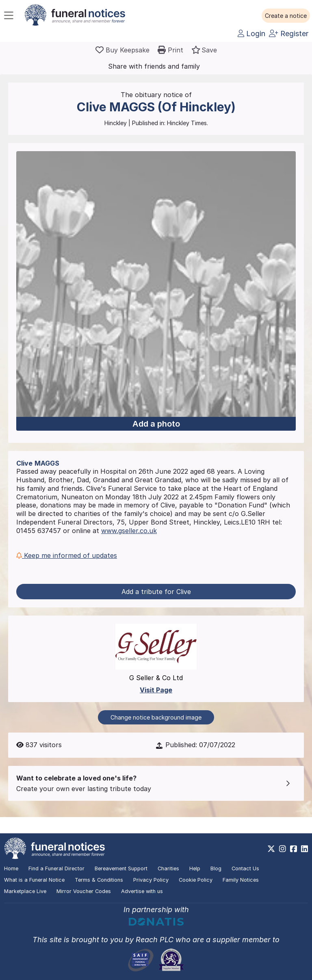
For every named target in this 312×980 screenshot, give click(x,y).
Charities (168, 868)
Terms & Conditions (99, 880)
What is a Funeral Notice (34, 880)
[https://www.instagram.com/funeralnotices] (283, 849)
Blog (216, 868)
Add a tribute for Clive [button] (156, 592)
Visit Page (156, 690)
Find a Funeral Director (56, 868)
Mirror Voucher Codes (84, 891)
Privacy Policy (151, 880)
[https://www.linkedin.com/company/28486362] (304, 849)
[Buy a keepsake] (122, 50)
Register (289, 34)
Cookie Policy (196, 880)
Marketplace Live (25, 891)
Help (195, 868)
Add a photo (156, 424)
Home (11, 868)
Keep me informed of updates (67, 555)
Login (251, 34)
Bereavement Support (121, 868)
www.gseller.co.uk (129, 531)
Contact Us (245, 868)
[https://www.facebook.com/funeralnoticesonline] (294, 849)
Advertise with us (142, 891)
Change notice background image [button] (156, 717)
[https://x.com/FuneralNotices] (271, 849)
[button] (286, 16)
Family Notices (241, 880)
